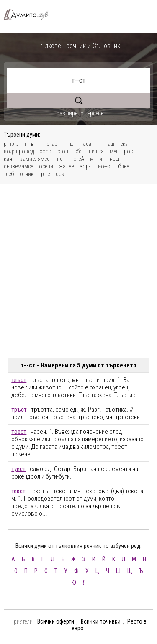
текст (18, 491)
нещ (115, 159)
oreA (79, 159)
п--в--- (32, 144)
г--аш (108, 144)
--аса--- (88, 144)
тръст (19, 410)
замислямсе (35, 159)
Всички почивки (101, 621)
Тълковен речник (30, 14)
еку (124, 144)
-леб (9, 174)
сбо (78, 151)
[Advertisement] (78, 271)
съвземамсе (18, 166)
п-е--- (61, 159)
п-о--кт (104, 166)
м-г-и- (97, 159)
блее (124, 166)
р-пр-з (11, 144)
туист (18, 469)
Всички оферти (56, 621)
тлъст (19, 380)
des (60, 174)
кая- (9, 159)
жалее (66, 166)
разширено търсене (80, 113)
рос (128, 151)
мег (114, 151)
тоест (19, 432)
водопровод (19, 151)
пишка (96, 151)
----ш (68, 144)
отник (27, 174)
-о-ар (51, 144)
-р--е (45, 174)
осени (46, 166)
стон (63, 151)
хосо (46, 151)
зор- (85, 166)
